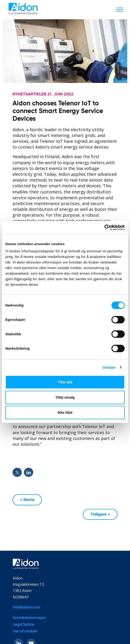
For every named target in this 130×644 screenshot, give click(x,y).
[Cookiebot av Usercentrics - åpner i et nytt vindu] (104, 228)
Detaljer (109, 367)
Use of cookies (25, 631)
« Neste (27, 500)
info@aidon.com (26, 608)
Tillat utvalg (65, 397)
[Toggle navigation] (120, 9)
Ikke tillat (65, 412)
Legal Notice (23, 625)
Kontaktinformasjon (29, 618)
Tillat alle (65, 382)
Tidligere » (100, 514)
